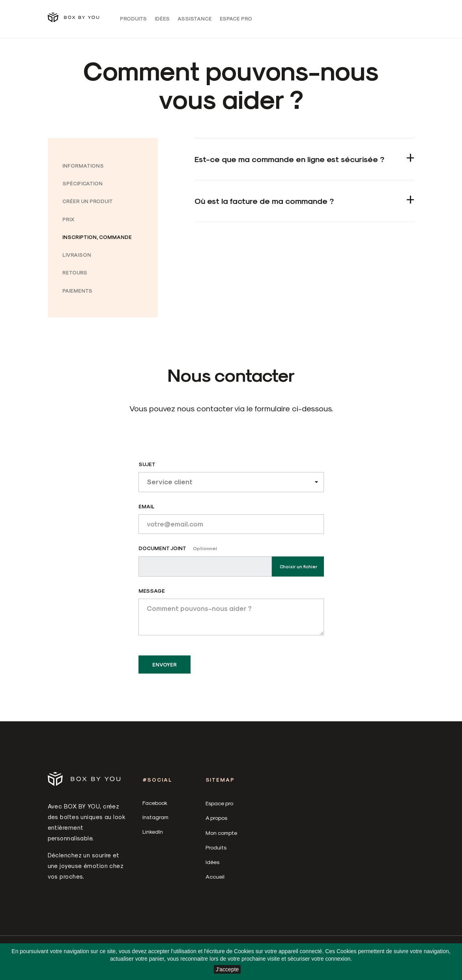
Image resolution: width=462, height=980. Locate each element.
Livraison (77, 259)
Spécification (82, 187)
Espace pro (236, 20)
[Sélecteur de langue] (377, 20)
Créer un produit (88, 205)
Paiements (77, 294)
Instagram (155, 821)
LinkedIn (153, 835)
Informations (83, 169)
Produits (133, 20)
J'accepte (227, 969)
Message (152, 595)
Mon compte (221, 836)
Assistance (195, 20)
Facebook (155, 807)
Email (147, 510)
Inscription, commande (97, 241)
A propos (216, 822)
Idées (162, 20)
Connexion (350, 20)
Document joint (178, 552)
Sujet (147, 468)
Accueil (215, 880)
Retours (75, 276)
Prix (68, 223)
